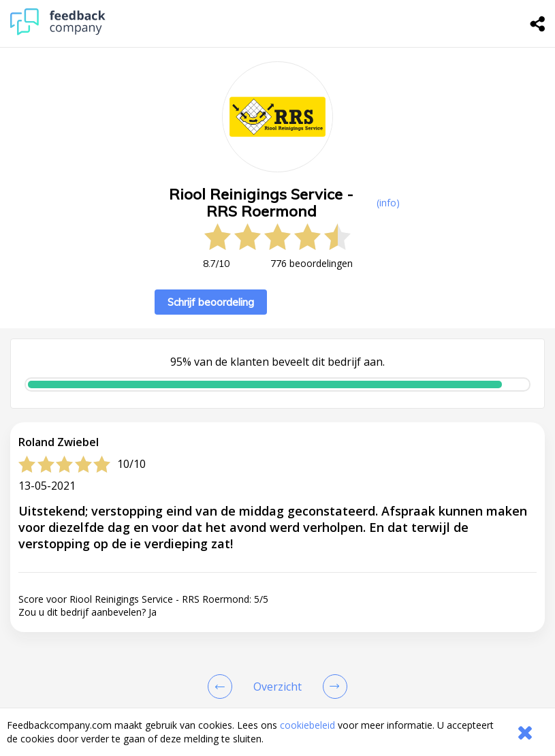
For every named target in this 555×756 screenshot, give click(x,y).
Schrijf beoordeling (211, 302)
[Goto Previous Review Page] (223, 687)
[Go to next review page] (332, 687)
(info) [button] (388, 203)
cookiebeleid (307, 725)
